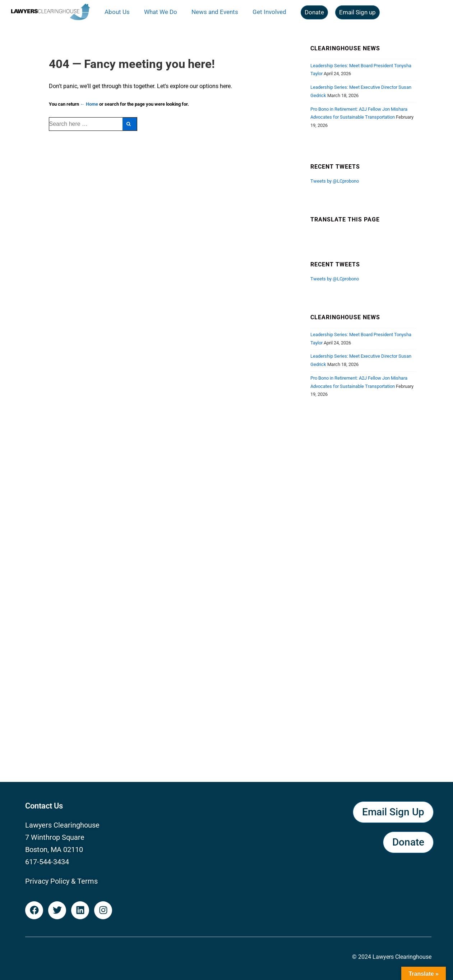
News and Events (215, 12)
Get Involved (269, 12)
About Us (117, 12)
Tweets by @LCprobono (335, 181)
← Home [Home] (89, 104)
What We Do (161, 12)
